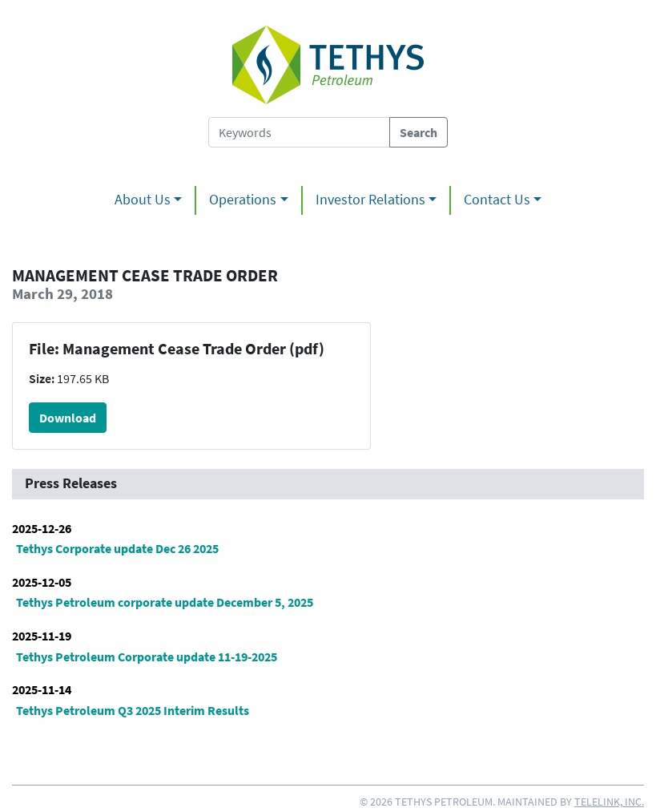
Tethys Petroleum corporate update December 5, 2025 (165, 602)
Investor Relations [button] (370, 200)
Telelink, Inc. (609, 802)
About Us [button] (143, 200)
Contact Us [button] (497, 200)
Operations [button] (243, 200)
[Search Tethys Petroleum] (299, 132)
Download (68, 418)
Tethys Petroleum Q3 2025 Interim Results (133, 710)
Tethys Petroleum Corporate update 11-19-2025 (147, 656)
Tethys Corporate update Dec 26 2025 (117, 548)
